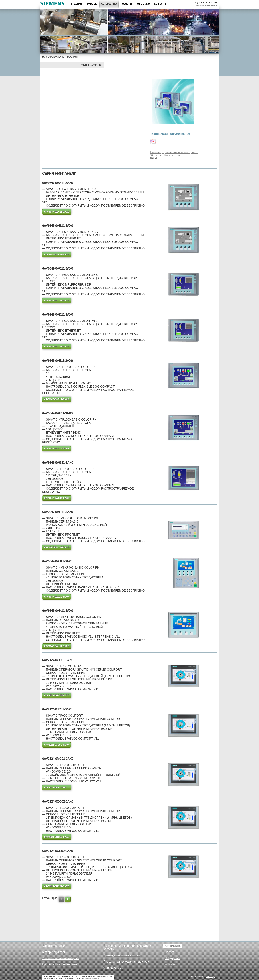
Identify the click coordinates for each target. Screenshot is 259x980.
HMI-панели (72, 57)
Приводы (91, 4)
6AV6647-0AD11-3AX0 (58, 315)
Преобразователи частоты (60, 964)
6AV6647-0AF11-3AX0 (57, 413)
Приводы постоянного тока (122, 955)
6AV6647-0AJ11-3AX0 (57, 561)
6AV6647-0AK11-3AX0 (58, 611)
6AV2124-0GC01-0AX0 (58, 660)
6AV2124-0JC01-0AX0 (57, 709)
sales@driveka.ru (206, 5)
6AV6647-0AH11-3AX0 (58, 512)
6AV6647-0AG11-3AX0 (58, 463)
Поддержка (143, 4)
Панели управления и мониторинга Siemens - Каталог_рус (174, 154)
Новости (126, 4)
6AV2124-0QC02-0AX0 (58, 802)
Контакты (161, 4)
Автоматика (109, 4)
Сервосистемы (114, 968)
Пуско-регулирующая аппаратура (126, 962)
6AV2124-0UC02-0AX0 (58, 851)
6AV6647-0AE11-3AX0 (57, 361)
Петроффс (210, 977)
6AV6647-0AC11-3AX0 (58, 268)
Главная (76, 4)
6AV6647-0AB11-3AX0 (58, 226)
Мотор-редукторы (54, 952)
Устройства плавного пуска (61, 958)
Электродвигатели (55, 946)
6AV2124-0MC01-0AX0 (58, 759)
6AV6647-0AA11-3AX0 (58, 183)
